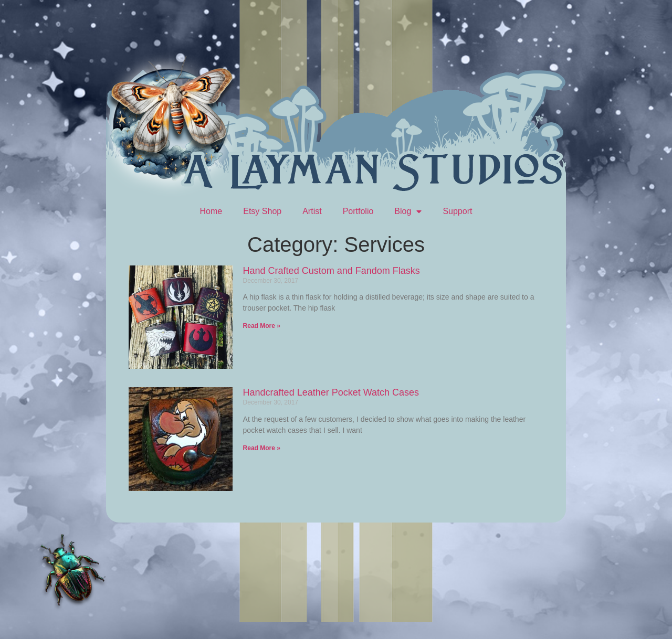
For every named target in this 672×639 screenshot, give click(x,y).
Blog (408, 211)
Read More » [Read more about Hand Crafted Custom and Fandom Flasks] (262, 326)
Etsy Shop (262, 211)
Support (457, 211)
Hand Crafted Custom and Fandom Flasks (332, 271)
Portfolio (358, 211)
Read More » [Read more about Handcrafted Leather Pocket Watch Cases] (262, 448)
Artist (312, 211)
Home (211, 211)
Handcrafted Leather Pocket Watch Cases (331, 392)
